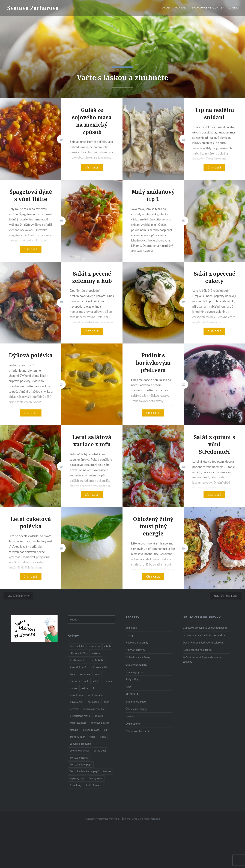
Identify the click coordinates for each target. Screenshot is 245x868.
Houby (129, 635)
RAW (129, 687)
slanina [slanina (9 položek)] (74, 730)
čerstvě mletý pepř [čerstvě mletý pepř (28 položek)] (81, 764)
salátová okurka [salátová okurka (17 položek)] (100, 723)
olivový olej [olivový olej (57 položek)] (77, 702)
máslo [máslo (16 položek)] (73, 688)
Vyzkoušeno (133, 724)
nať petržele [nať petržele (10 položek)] (88, 688)
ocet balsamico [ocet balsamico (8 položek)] (97, 695)
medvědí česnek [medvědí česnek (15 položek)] (79, 681)
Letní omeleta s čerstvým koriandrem (205, 635)
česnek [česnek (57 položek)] (107, 771)
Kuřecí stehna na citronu (197, 650)
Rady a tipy (132, 679)
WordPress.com (152, 819)
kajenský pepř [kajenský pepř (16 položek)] (78, 667)
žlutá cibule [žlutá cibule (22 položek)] (92, 785)
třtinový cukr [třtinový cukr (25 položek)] (77, 737)
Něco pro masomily (137, 642)
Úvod (166, 8)
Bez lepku (131, 628)
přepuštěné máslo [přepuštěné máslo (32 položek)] (80, 716)
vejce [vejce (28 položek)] (92, 737)
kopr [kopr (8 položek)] (73, 674)
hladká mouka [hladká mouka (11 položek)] (78, 660)
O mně (233, 8)
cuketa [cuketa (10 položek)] (96, 653)
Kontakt (181, 8)
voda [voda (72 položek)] (103, 737)
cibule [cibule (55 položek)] (108, 646)
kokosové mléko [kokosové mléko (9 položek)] (100, 667)
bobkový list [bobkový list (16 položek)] (77, 646)
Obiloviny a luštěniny (138, 657)
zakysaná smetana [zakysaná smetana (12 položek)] (80, 744)
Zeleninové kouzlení (137, 731)
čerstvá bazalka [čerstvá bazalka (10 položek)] (79, 758)
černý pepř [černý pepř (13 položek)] (100, 750)
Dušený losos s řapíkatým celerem (203, 642)
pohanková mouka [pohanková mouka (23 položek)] (93, 709)
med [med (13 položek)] (97, 674)
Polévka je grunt (135, 672)
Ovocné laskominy (136, 665)
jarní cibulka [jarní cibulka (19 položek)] (98, 660)
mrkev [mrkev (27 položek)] (108, 681)
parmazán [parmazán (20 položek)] (93, 702)
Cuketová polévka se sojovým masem (205, 628)
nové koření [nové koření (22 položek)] (77, 695)
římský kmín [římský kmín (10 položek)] (96, 778)
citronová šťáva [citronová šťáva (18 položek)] (79, 653)
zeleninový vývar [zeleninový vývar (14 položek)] (80, 750)
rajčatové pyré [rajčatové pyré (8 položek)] (78, 723)
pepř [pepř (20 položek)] (106, 702)
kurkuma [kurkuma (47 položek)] (85, 674)
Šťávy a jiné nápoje (137, 709)
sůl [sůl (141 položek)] (105, 730)
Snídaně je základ (136, 701)
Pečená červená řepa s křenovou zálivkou (202, 659)
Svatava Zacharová (33, 8)
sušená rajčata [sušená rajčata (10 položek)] (91, 730)
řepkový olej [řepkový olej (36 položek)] (77, 778)
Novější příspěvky (226, 596)
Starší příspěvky (18, 596)
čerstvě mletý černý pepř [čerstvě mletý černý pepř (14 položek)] (84, 771)
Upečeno (131, 716)
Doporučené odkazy (208, 8)
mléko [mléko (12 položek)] (97, 681)
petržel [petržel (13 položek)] (74, 709)
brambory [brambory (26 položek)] (94, 646)
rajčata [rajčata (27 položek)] (99, 716)
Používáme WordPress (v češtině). (102, 819)
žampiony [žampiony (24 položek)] (76, 785)
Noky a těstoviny (135, 650)
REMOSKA (132, 694)
